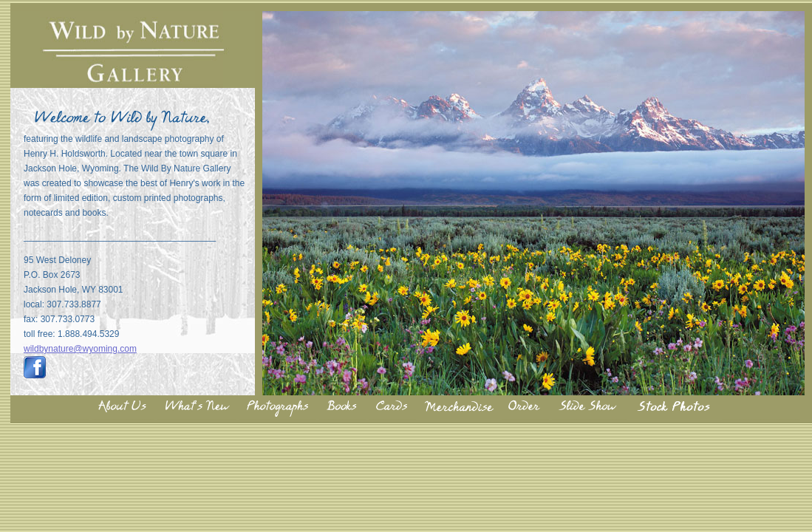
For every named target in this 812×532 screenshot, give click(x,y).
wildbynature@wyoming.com (80, 349)
